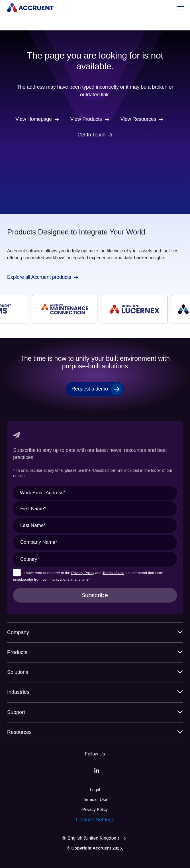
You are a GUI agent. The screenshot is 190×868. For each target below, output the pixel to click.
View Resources (138, 119)
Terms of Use (114, 573)
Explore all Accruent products (39, 277)
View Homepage (34, 119)
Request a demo (90, 389)
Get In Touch (91, 135)
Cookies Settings (95, 820)
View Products (86, 119)
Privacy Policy (83, 573)
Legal (95, 790)
